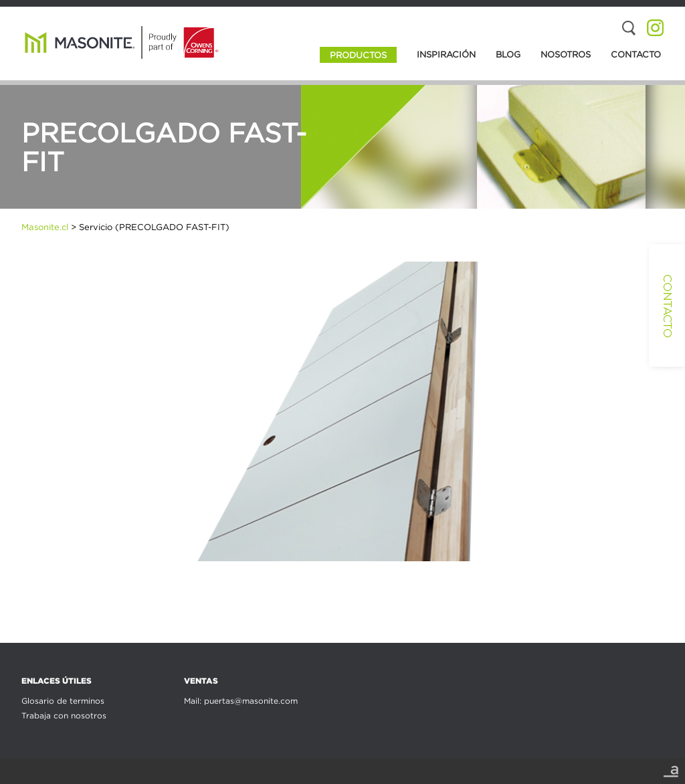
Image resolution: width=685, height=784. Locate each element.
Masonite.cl (45, 227)
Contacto (636, 54)
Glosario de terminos (63, 701)
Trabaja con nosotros (64, 715)
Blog (508, 54)
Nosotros (566, 54)
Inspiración (446, 54)
